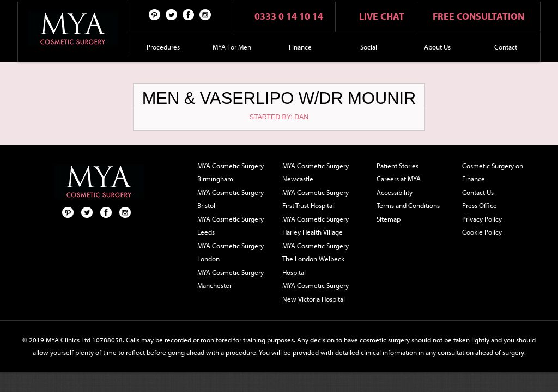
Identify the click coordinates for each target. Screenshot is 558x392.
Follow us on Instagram (205, 14)
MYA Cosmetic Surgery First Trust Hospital (316, 199)
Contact (506, 47)
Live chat (382, 16)
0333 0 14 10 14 (289, 16)
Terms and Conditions (408, 205)
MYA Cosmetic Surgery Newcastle (316, 172)
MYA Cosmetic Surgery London (231, 252)
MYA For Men (232, 47)
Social (369, 47)
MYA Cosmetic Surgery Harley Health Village (316, 226)
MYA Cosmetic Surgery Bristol (231, 199)
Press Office (480, 205)
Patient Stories (398, 166)
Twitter (172, 14)
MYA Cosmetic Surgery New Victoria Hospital (316, 292)
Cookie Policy (482, 232)
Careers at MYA (399, 179)
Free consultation (478, 16)
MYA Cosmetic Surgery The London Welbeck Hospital (316, 259)
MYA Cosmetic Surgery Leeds (231, 226)
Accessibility (395, 192)
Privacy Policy (482, 219)
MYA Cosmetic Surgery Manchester (231, 279)
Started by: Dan (279, 117)
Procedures (163, 47)
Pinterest (155, 14)
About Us (437, 47)
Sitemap (389, 219)
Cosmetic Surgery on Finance (493, 172)
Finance (300, 47)
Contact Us (478, 192)
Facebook (189, 14)
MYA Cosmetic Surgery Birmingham (231, 172)
